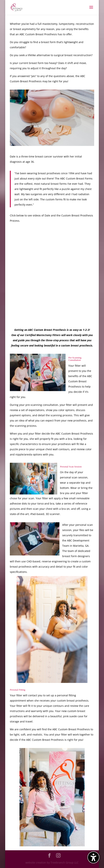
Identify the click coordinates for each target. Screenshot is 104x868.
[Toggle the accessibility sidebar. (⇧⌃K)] (93, 857)
